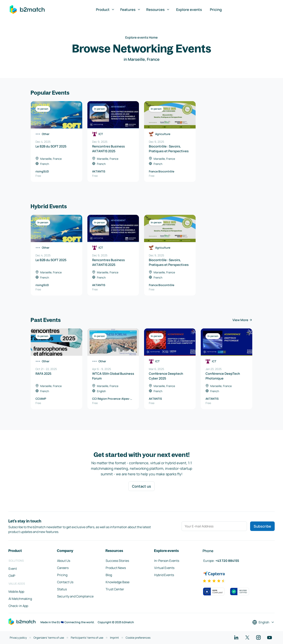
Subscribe (262, 526)
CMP (12, 576)
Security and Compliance (75, 596)
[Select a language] (263, 622)
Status (62, 589)
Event (13, 569)
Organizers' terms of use (49, 638)
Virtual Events (164, 568)
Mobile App (16, 592)
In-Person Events (167, 561)
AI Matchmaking (20, 599)
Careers (63, 568)
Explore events (189, 10)
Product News (116, 568)
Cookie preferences (138, 638)
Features (131, 10)
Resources (158, 10)
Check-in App (18, 606)
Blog (109, 575)
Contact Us (65, 582)
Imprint (114, 638)
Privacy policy (18, 638)
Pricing (216, 10)
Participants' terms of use (87, 638)
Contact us (141, 486)
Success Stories (117, 561)
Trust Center (115, 589)
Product (105, 10)
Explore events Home (141, 37)
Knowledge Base (118, 582)
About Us (64, 561)
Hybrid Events (164, 575)
